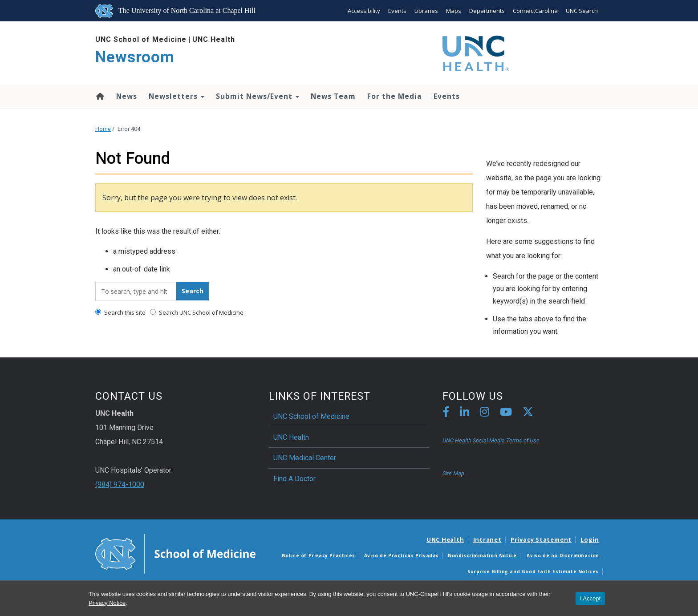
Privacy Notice (107, 603)
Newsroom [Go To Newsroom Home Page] (135, 57)
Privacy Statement (541, 539)
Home (99, 96)
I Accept (590, 598)
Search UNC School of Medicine (197, 312)
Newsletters (177, 96)
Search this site (120, 312)
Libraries (426, 11)
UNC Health (214, 39)
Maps (454, 11)
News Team (333, 96)
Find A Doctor (294, 479)
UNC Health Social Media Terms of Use (491, 440)
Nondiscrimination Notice (482, 555)
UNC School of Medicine (141, 39)
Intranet (487, 539)
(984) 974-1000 (120, 484)
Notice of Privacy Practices (319, 555)
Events (397, 11)
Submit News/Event (258, 96)
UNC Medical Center (305, 458)
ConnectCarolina (535, 11)
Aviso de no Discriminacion (563, 555)
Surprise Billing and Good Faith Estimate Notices (533, 571)
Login (590, 539)
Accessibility (364, 11)
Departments (487, 11)
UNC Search (582, 11)
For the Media (395, 96)
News (127, 96)
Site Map (453, 473)
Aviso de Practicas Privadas (402, 555)
